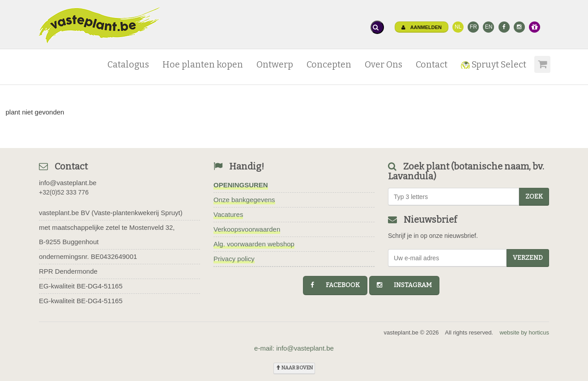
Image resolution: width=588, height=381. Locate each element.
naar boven (294, 368)
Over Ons (383, 65)
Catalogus (128, 65)
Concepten (329, 65)
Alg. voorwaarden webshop (254, 244)
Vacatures (228, 214)
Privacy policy (234, 259)
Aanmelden (422, 27)
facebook (335, 285)
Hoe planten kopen (203, 65)
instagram (404, 285)
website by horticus (524, 332)
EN (489, 27)
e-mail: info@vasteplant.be (294, 348)
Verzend (528, 258)
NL (458, 27)
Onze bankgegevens (244, 200)
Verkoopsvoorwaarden (247, 229)
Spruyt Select (494, 65)
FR (473, 27)
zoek (534, 197)
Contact (432, 65)
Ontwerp (275, 65)
